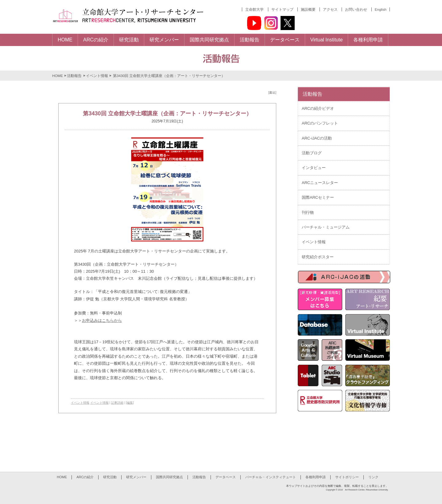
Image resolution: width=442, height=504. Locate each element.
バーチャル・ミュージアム (326, 227)
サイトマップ (282, 9)
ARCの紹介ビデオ (318, 108)
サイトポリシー (347, 477)
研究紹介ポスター (318, 257)
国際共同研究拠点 (169, 477)
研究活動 (110, 477)
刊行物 (308, 212)
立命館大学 (254, 9)
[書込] (272, 92)
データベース (226, 477)
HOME (58, 76)
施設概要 (308, 9)
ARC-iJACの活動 (317, 138)
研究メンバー (136, 477)
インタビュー (314, 168)
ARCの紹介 (85, 477)
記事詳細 (117, 403)
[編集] (130, 403)
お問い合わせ (356, 9)
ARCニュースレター (320, 183)
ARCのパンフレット (320, 123)
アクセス (330, 9)
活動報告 (74, 76)
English (381, 9)
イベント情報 (97, 76)
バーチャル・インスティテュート (271, 477)
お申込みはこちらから (102, 320)
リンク (373, 477)
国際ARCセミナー (318, 197)
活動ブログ (312, 153)
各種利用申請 (316, 477)
